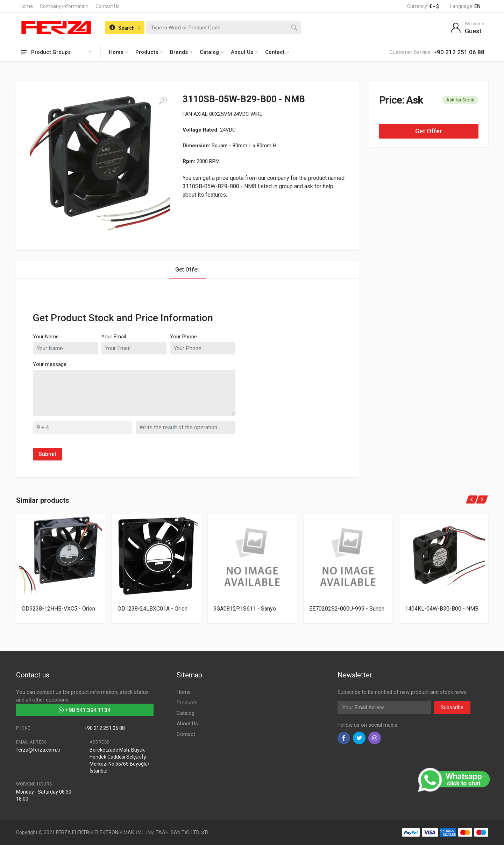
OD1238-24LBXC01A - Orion (152, 609)
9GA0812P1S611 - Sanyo (245, 609)
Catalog (212, 52)
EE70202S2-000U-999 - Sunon (347, 609)
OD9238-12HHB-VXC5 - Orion (58, 609)
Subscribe (452, 707)
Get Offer (429, 131)
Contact (277, 52)
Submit (47, 454)
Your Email (114, 337)
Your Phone (183, 337)
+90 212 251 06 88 (105, 728)
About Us (244, 52)
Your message (50, 364)
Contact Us (108, 6)
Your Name (46, 337)
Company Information (64, 6)
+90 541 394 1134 (85, 710)
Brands (181, 52)
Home (26, 6)
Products (149, 52)
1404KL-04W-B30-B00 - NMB (442, 609)
